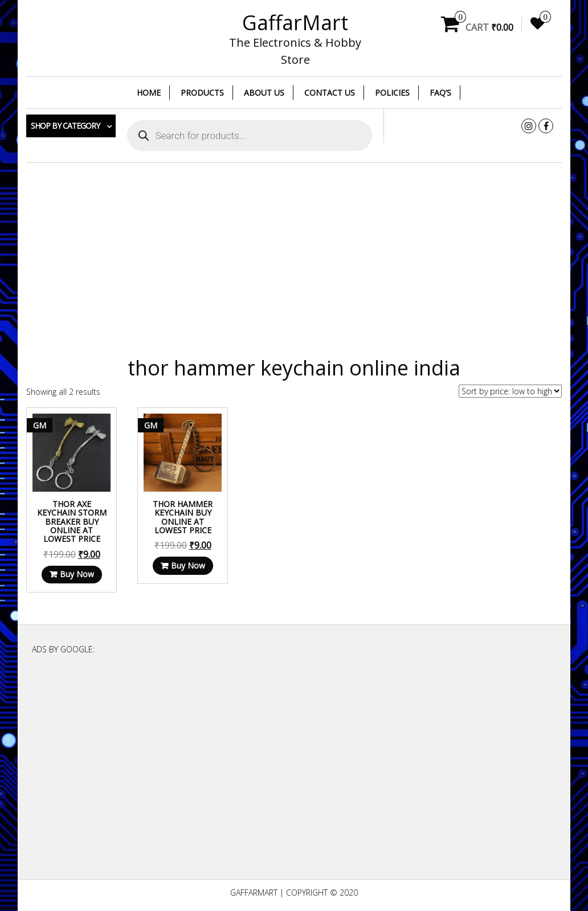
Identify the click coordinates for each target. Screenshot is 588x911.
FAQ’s (440, 93)
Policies (392, 93)
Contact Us (330, 93)
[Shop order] (510, 391)
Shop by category (65, 126)
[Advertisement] (294, 254)
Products (202, 93)
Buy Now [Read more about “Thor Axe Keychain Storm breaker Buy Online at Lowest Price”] (77, 574)
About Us (264, 93)
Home (149, 93)
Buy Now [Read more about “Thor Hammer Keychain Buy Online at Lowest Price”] (188, 565)
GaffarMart (295, 23)
